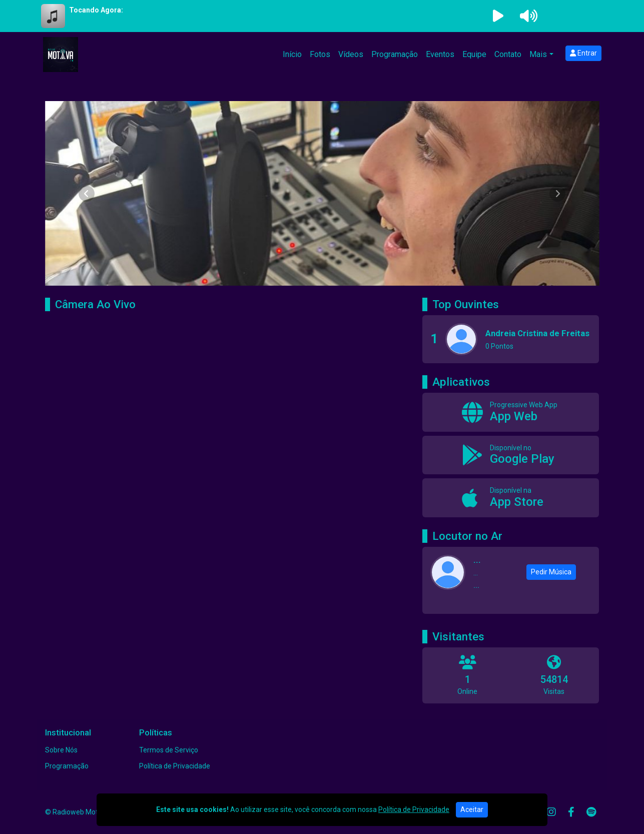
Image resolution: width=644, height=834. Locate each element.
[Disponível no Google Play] (511, 455)
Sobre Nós (61, 750)
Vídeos (351, 54)
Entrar (583, 53)
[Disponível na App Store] (511, 498)
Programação (395, 54)
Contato (508, 54)
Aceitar (472, 809)
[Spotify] (591, 812)
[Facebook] (571, 812)
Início (292, 54)
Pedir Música (551, 572)
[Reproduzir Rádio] (498, 16)
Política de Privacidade (175, 766)
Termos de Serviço (169, 750)
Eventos (440, 54)
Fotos (320, 54)
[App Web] (511, 412)
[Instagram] (551, 812)
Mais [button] (538, 54)
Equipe (474, 54)
